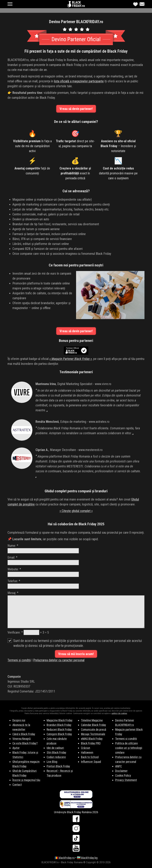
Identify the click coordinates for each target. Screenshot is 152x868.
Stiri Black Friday (56, 752)
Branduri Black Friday (59, 725)
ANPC (119, 766)
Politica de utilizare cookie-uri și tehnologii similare (129, 748)
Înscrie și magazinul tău (26, 780)
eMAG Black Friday (92, 739)
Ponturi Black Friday (58, 766)
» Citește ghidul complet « (76, 511)
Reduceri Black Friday (59, 729)
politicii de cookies (119, 713)
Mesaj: (76, 610)
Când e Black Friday (24, 734)
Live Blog (52, 762)
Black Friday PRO (91, 743)
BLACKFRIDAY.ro (78, 4)
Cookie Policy (123, 775)
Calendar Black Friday (94, 725)
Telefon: (43, 584)
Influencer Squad (91, 762)
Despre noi (19, 720)
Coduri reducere (56, 757)
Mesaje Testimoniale (93, 734)
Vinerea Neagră (22, 739)
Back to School (90, 757)
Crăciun (86, 748)
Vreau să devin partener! (76, 109)
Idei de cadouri (55, 748)
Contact (17, 785)
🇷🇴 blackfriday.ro (65, 858)
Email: (43, 560)
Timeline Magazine (92, 720)
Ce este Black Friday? (25, 743)
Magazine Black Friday (60, 720)
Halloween (87, 752)
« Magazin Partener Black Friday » (71, 359)
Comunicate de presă (94, 729)
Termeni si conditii (126, 739)
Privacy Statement (126, 780)
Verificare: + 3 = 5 (28, 632)
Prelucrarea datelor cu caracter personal (59, 660)
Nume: (43, 549)
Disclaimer (121, 771)
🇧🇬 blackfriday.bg (87, 858)
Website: (43, 572)
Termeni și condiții (19, 660)
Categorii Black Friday (59, 734)
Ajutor (16, 748)
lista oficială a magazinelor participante (79, 81)
